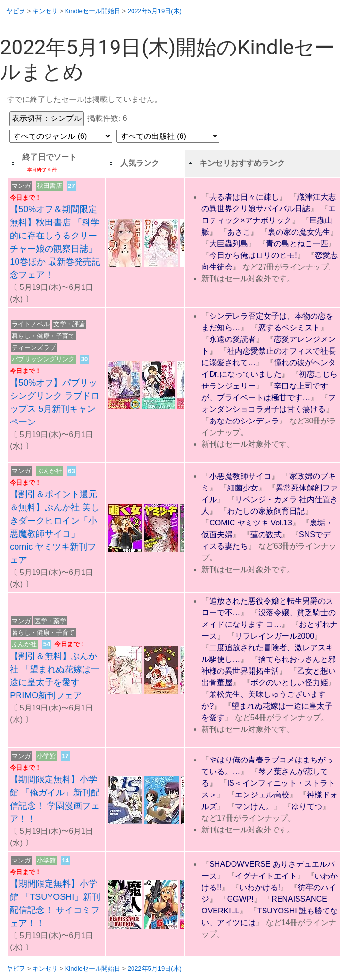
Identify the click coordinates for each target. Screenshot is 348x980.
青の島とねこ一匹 (297, 244)
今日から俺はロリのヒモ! (253, 255)
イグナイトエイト (266, 876)
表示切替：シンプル (47, 118)
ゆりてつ (307, 806)
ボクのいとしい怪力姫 (289, 683)
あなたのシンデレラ (244, 421)
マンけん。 (254, 806)
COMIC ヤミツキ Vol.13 (251, 523)
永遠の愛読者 (232, 339)
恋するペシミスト (289, 328)
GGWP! (240, 899)
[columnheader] (56, 163)
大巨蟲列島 (229, 244)
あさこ (239, 232)
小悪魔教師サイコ (240, 476)
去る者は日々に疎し (244, 197)
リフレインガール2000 (275, 636)
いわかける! (260, 887)
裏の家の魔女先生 (299, 232)
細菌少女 (243, 488)
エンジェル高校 (262, 795)
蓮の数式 (266, 534)
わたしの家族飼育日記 (266, 511)
